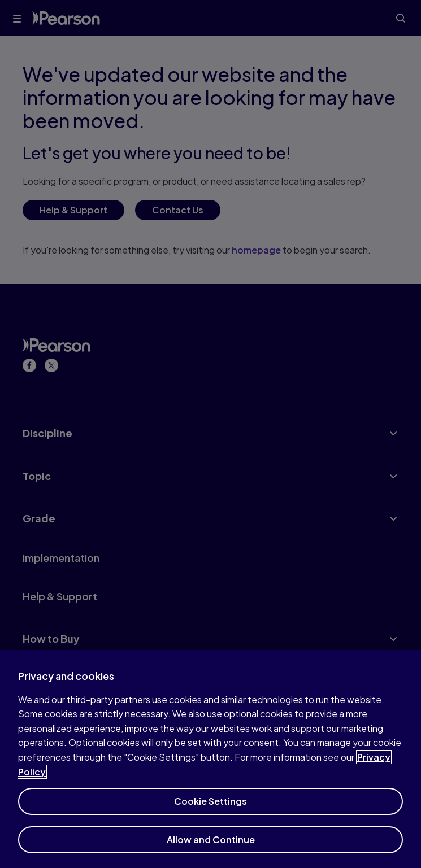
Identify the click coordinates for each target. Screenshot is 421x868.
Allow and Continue (211, 845)
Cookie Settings (211, 806)
